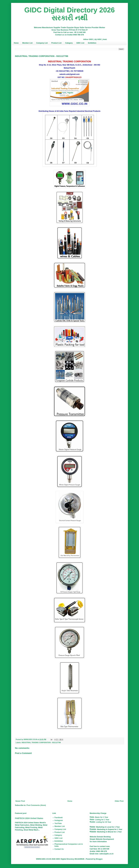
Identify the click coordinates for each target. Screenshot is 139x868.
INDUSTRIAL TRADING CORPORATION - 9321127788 (41, 742)
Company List (42, 43)
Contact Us (59, 849)
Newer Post (20, 801)
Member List (27, 43)
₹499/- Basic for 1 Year (99, 817)
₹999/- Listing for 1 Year (99, 820)
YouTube (58, 823)
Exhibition (92, 43)
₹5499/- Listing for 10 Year (100, 822)
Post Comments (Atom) (36, 805)
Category (69, 43)
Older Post (119, 801)
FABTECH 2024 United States (29, 818)
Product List (56, 43)
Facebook (59, 818)
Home (16, 43)
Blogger (99, 859)
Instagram (59, 820)
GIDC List (80, 43)
